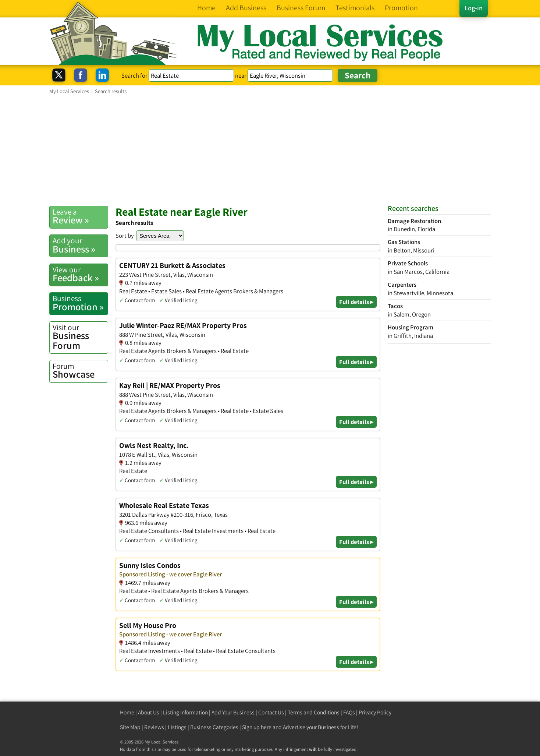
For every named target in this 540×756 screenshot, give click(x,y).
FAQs (349, 712)
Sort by (125, 236)
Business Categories (214, 727)
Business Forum (80, 337)
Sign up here (257, 727)
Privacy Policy (375, 712)
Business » (80, 245)
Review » (80, 216)
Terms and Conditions (314, 712)
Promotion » (80, 303)
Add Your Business (233, 712)
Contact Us (271, 712)
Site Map (130, 727)
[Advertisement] (270, 150)
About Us (149, 712)
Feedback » (80, 274)
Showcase (80, 371)
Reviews (154, 727)
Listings (177, 727)
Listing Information (185, 712)
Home (127, 712)
